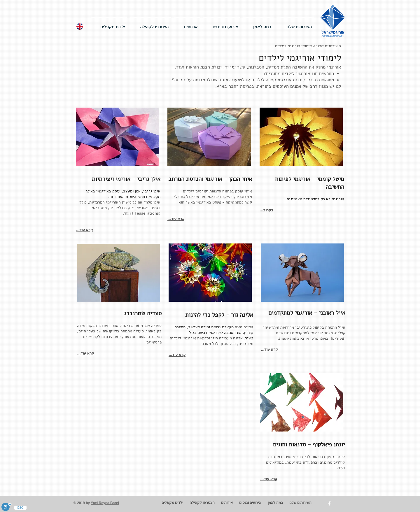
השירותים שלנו (329, 46)
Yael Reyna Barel (105, 503)
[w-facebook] (329, 503)
